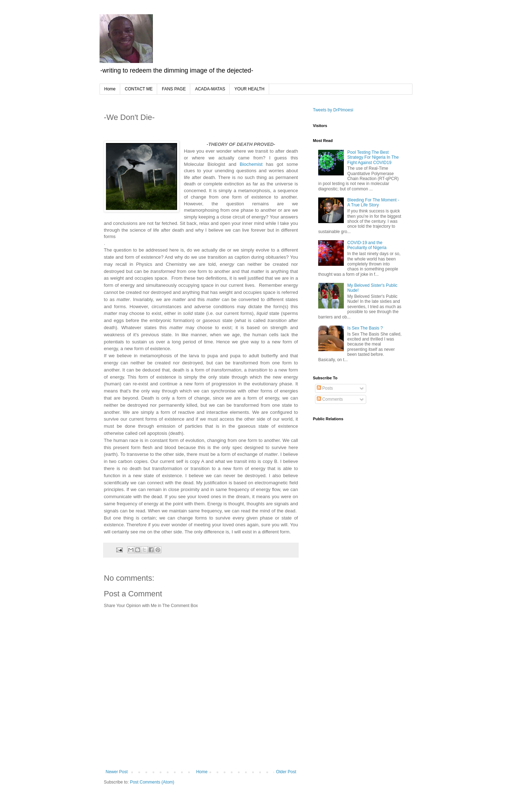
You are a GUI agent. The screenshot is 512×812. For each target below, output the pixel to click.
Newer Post (117, 772)
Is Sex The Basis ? (365, 328)
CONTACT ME (139, 89)
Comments (330, 399)
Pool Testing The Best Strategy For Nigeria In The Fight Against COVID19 (373, 157)
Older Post (286, 772)
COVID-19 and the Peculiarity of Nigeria (367, 245)
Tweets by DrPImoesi (333, 110)
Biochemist (251, 164)
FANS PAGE (174, 89)
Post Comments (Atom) (152, 782)
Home (110, 89)
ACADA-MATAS (210, 89)
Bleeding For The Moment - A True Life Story (373, 202)
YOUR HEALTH (249, 89)
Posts (325, 388)
